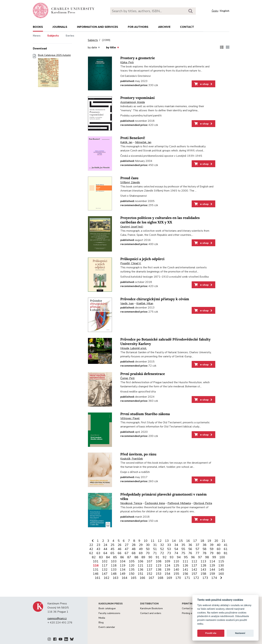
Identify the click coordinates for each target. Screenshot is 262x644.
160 (221, 574)
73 (169, 553)
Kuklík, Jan (126, 142)
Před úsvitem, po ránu (138, 454)
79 (212, 553)
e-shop (204, 84)
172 (196, 578)
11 (153, 541)
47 (127, 549)
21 (223, 541)
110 (176, 561)
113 (203, 561)
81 (226, 553)
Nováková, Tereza (131, 503)
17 (195, 541)
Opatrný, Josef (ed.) (132, 227)
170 (178, 578)
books (38, 27)
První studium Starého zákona (145, 414)
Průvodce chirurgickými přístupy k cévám (155, 299)
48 (134, 549)
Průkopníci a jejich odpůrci (142, 259)
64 (105, 553)
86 (122, 557)
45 (112, 549)
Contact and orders (151, 613)
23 (98, 545)
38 (205, 545)
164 (124, 578)
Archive (164, 27)
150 (132, 574)
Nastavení (240, 633)
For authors (138, 27)
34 (176, 545)
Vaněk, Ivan (127, 303)
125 (176, 565)
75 (183, 553)
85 (115, 557)
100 (222, 557)
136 (141, 570)
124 (167, 565)
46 (120, 549)
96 (193, 557)
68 (134, 553)
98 (207, 557)
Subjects (53, 36)
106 (141, 561)
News (37, 36)
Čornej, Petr (127, 378)
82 (94, 557)
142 (194, 570)
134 (123, 570)
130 (221, 565)
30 (148, 545)
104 (123, 561)
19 (209, 541)
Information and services (98, 27)
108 (159, 561)
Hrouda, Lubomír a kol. (134, 348)
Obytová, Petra (203, 503)
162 (107, 578)
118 (114, 565)
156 (185, 574)
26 (120, 545)
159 (212, 574)
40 (219, 545)
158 (203, 574)
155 (176, 574)
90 (150, 557)
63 (98, 553)
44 (105, 549)
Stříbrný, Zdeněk (130, 182)
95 (186, 557)
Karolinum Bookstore (151, 608)
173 (205, 578)
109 (167, 561)
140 (176, 570)
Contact (187, 27)
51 (155, 549)
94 (179, 557)
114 (212, 561)
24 (105, 545)
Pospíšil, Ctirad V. (131, 263)
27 (127, 545)
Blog (101, 622)
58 (205, 549)
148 (114, 574)
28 (134, 545)
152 (149, 574)
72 (162, 553)
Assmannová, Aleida (133, 102)
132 (105, 570)
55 (183, 549)
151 (141, 574)
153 (159, 574)
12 (160, 541)
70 (148, 553)
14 (174, 541)
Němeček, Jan (143, 142)
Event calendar (107, 627)
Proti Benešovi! (133, 138)
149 (123, 574)
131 (96, 570)
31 (155, 545)
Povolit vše (211, 633)
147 (105, 574)
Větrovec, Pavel (130, 418)
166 (142, 578)
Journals (60, 27)
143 (203, 570)
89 (143, 557)
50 (148, 549)
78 (205, 553)
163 (116, 578)
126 (185, 565)
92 (165, 557)
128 (203, 565)
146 (96, 574)
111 (185, 561)
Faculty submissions (109, 613)
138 (159, 570)
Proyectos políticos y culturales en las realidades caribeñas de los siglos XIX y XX (160, 220)
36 (190, 545)
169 (169, 578)
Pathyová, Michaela (179, 503)
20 (216, 541)
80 (219, 553)
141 (185, 570)
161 (98, 578)
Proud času (129, 178)
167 (151, 578)
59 (212, 549)
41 (226, 545)
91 (158, 557)
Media (102, 618)
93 (172, 557)
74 (176, 553)
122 (149, 565)
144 (212, 570)
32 (162, 545)
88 (136, 557)
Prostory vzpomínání (138, 98)
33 (169, 545)
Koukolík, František (132, 459)
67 (127, 553)
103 (114, 561)
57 (197, 549)
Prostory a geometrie (138, 58)
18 (202, 541)
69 (141, 553)
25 (112, 545)
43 (98, 549)
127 (194, 565)
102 (105, 561)
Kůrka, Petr (127, 62)
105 (132, 561)
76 (190, 553)
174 (214, 578)
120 (132, 565)
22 (91, 545)
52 (162, 549)
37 (197, 545)
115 (221, 561)
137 (149, 570)
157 (194, 574)
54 (176, 549)
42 (91, 549)
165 (134, 578)
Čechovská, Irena (155, 503)
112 (194, 561)
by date (94, 47)
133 (114, 570)
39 (212, 545)
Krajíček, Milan (145, 303)
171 (187, 578)
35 (183, 545)
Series (70, 36)
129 (212, 565)
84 (108, 557)
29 (141, 545)
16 (188, 541)
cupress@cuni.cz (57, 618)
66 (120, 553)
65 (112, 553)
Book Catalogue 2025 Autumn (54, 72)
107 (149, 561)
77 (197, 553)
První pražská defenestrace (143, 374)
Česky (215, 11)
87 (129, 557)
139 (167, 570)
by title (112, 47)
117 (105, 565)
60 (219, 549)
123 (159, 565)
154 (167, 574)
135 (132, 570)
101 (96, 561)
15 (181, 541)
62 (91, 553)
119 (123, 565)
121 (141, 565)
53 (169, 549)
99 (214, 557)
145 (221, 570)
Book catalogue (107, 608)
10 (146, 541)
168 (160, 578)
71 (155, 553)
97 (200, 557)
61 (226, 549)
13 (167, 541)
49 (141, 549)
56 (190, 549)
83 (101, 557)
